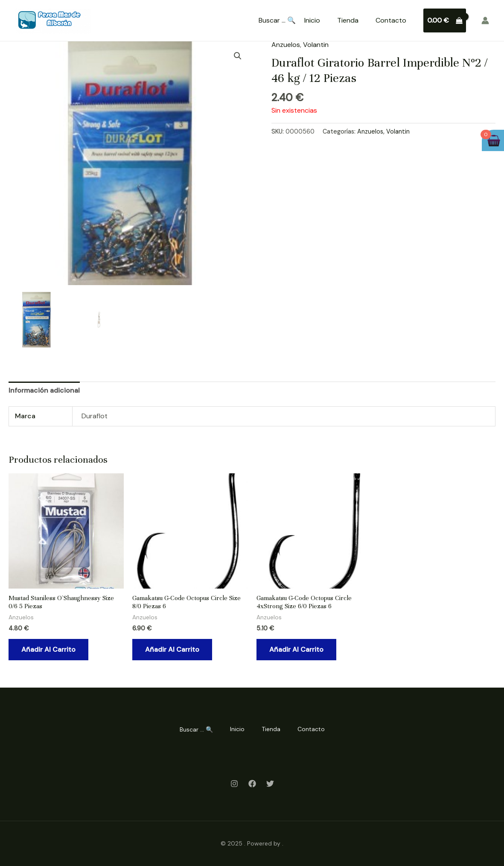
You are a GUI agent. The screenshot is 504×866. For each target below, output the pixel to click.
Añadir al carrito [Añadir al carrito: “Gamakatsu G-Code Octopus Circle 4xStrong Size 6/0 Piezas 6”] (296, 649)
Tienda (348, 20)
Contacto (391, 20)
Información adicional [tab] (44, 390)
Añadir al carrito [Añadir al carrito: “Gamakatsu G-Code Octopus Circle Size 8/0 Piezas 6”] (172, 649)
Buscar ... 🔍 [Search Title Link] (277, 20)
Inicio (312, 20)
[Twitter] (270, 784)
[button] (238, 56)
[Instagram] (234, 784)
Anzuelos (286, 45)
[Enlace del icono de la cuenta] (485, 20)
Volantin (316, 45)
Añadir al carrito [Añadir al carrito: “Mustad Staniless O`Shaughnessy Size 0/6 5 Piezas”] (48, 649)
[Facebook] (252, 784)
